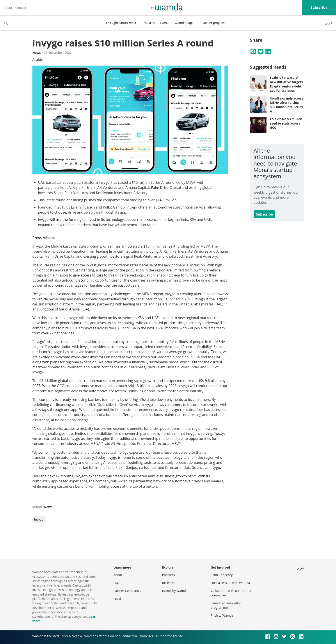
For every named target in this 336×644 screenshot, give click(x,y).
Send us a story (222, 575)
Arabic (38, 59)
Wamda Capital (186, 23)
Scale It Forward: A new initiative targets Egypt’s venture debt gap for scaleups (286, 84)
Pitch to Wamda (222, 615)
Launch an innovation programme (226, 605)
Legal (117, 599)
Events (165, 23)
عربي (329, 23)
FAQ (116, 583)
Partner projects (213, 23)
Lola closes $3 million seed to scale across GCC (286, 123)
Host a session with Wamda (230, 583)
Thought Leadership (121, 23)
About (8, 8)
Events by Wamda (175, 591)
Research (148, 23)
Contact (21, 8)
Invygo (39, 519)
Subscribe (319, 7)
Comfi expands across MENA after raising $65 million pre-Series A (287, 105)
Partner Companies (127, 591)
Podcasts (169, 575)
